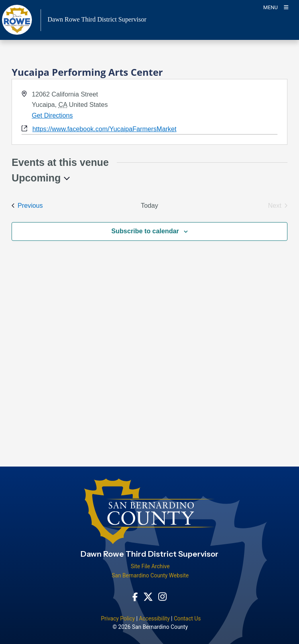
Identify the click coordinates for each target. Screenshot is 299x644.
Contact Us (187, 618)
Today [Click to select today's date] (149, 205)
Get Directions (52, 115)
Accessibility (154, 618)
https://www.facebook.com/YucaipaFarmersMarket (104, 129)
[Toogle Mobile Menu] (276, 7)
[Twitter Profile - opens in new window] (148, 596)
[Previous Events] (27, 206)
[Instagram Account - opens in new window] (162, 597)
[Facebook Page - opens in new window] (135, 596)
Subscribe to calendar (145, 231)
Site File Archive (150, 566)
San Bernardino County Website (150, 575)
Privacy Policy (118, 618)
